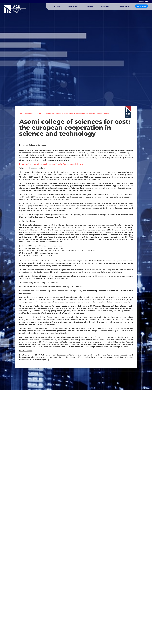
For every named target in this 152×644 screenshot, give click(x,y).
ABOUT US (72, 6)
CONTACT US (142, 6)
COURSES (89, 6)
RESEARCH (124, 6)
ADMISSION (106, 6)
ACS (21, 114)
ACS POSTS (28, 114)
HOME (57, 6)
